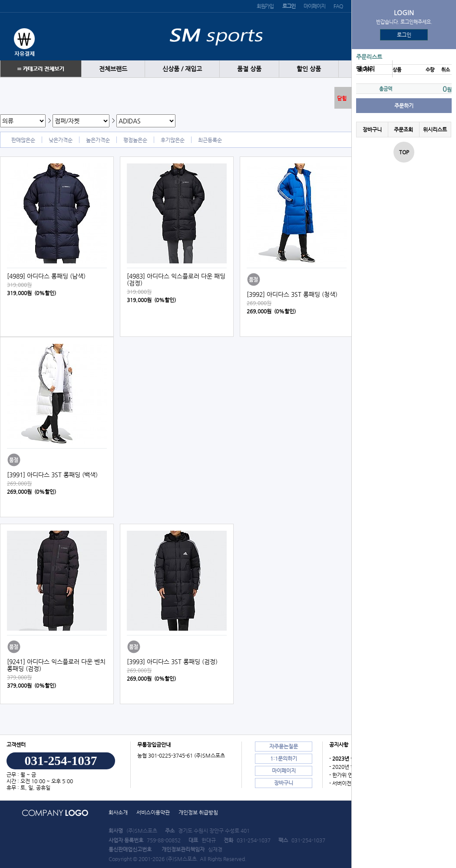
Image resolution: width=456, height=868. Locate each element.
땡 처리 (365, 69)
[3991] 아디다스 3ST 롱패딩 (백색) (52, 475)
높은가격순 (98, 140)
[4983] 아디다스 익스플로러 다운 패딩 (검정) (176, 279)
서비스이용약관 (153, 812)
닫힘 (342, 98)
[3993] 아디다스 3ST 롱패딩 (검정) (172, 662)
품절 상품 (249, 69)
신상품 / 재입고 (182, 69)
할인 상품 (309, 69)
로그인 (404, 35)
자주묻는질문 (284, 746)
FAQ (338, 6)
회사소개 (118, 812)
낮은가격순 (61, 140)
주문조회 (403, 130)
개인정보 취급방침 (198, 812)
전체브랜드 (113, 69)
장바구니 (372, 130)
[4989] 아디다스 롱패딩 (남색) (46, 276)
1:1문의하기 (284, 758)
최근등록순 (210, 140)
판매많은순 (23, 140)
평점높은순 (135, 140)
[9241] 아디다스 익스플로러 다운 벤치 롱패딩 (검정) (56, 665)
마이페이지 (314, 6)
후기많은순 (173, 140)
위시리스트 (435, 130)
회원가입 (265, 6)
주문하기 (404, 106)
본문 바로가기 (0, 0)
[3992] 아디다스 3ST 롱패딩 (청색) (292, 294)
